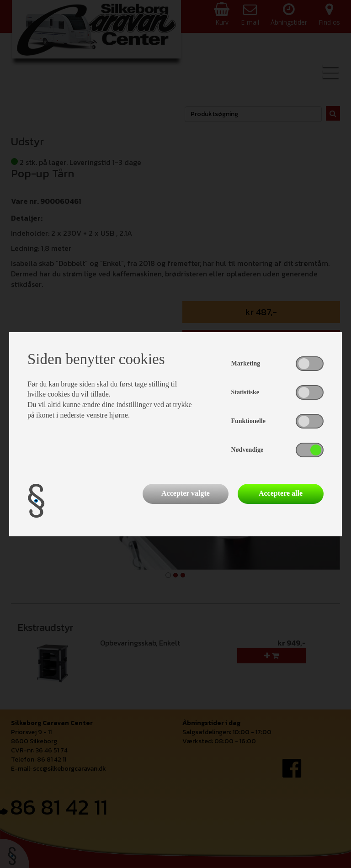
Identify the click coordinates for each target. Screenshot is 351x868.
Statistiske (245, 392)
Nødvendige (247, 450)
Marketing (246, 363)
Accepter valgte (186, 493)
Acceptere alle (281, 493)
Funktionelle (248, 421)
